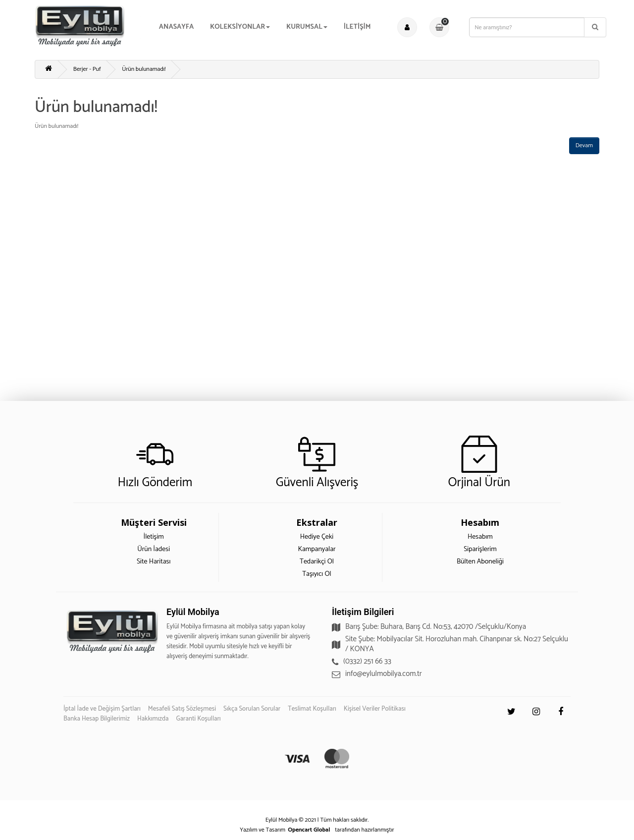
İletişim (153, 537)
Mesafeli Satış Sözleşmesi (182, 709)
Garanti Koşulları (199, 719)
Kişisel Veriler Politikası (375, 709)
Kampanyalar (317, 549)
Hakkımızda (153, 719)
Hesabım (480, 537)
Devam (584, 145)
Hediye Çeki (317, 537)
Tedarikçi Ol (317, 562)
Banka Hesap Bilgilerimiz (97, 719)
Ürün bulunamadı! (144, 69)
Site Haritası (154, 562)
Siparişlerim (480, 549)
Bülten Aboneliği (480, 562)
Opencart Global (309, 830)
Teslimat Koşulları (312, 709)
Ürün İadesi (154, 549)
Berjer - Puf (87, 69)
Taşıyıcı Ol (317, 574)
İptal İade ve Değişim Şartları (102, 709)
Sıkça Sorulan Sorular (252, 709)
